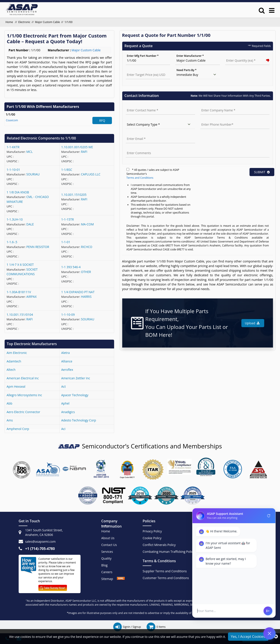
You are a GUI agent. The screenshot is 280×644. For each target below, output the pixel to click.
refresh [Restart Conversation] (269, 516)
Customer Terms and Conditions (166, 578)
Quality (106, 558)
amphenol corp (18, 429)
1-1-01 (66, 242)
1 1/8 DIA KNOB (18, 192)
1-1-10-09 (68, 315)
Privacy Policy (152, 531)
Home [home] (10, 22)
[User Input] (229, 611)
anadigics (68, 412)
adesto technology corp (79, 420)
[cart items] (156, 627)
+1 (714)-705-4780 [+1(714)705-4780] (40, 549)
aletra (66, 353)
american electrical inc (23, 378)
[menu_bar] (272, 10)
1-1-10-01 (13, 170)
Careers (107, 572)
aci (63, 429)
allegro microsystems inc (24, 395)
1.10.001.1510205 (74, 195)
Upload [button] (252, 323)
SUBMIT (262, 172)
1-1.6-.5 (12, 242)
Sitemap (109, 579)
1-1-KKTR (13, 147)
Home (106, 531)
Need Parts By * (186, 70)
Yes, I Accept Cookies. (248, 637)
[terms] (128, 169)
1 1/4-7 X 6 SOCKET (20, 265)
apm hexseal (16, 386)
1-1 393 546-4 (71, 267)
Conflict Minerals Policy (159, 545)
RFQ (102, 120)
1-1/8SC (67, 170)
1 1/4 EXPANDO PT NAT (78, 292)
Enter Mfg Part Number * (143, 56)
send (268, 611)
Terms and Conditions (140, 178)
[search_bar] (262, 10)
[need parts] (197, 75)
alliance (67, 361)
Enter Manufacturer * (190, 56)
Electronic (24, 22)
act (64, 386)
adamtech (14, 361)
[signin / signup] (127, 627)
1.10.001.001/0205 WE (77, 147)
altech (11, 370)
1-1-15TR (67, 219)
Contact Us (109, 545)
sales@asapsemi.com (40, 541)
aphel (65, 403)
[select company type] (160, 125)
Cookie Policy (152, 538)
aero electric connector (23, 412)
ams (10, 420)
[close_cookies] (276, 637)
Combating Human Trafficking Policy (169, 552)
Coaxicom (12, 120)
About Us (108, 538)
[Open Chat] (269, 633)
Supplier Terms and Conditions (165, 571)
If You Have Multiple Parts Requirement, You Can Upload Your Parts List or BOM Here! (187, 323)
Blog (105, 565)
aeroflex (67, 370)
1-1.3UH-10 (15, 219)
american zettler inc (76, 378)
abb (9, 403)
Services (107, 552)
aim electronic (17, 353)
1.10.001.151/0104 (20, 315)
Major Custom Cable (47, 22)
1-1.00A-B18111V (19, 292)
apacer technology (75, 395)
